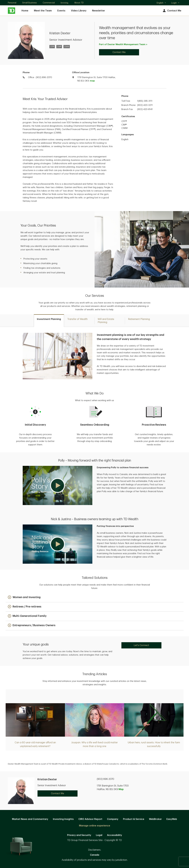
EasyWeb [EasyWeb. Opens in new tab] (172, 819)
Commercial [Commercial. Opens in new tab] (49, 3)
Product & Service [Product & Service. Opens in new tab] (134, 819)
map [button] (92, 81)
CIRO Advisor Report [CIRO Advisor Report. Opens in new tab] (90, 819)
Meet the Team (43, 11)
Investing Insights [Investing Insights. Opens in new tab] (63, 819)
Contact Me (172, 11)
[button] (58, 485)
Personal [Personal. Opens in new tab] (12, 3)
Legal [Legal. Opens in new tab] (99, 835)
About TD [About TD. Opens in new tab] (79, 3)
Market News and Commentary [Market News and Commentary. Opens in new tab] (30, 819)
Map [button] (121, 789)
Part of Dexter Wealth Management (123, 44)
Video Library (79, 11)
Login (176, 3)
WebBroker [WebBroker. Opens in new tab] (155, 819)
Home (25, 11)
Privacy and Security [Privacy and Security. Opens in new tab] (79, 835)
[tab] (49, 321)
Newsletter (99, 11)
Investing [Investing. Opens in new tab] (64, 3)
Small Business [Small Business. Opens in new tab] (29, 3)
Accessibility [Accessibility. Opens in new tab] (115, 835)
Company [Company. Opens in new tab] (113, 819)
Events (61, 11)
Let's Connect (141, 645)
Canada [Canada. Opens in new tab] (95, 855)
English (162, 3)
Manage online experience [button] (95, 826)
